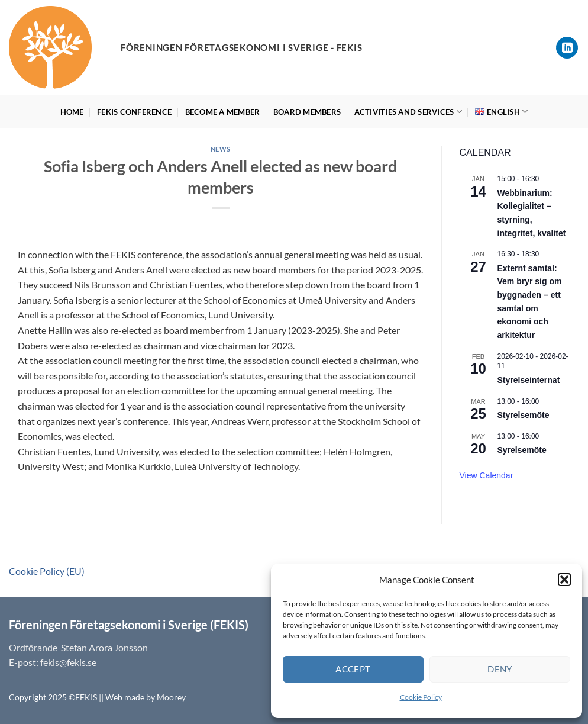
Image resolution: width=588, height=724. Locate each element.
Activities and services (408, 112)
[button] (564, 580)
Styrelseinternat (529, 380)
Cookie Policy (421, 697)
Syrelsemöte (522, 450)
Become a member (223, 112)
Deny (500, 669)
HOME (72, 112)
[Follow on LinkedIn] (567, 48)
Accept (353, 669)
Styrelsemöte (524, 415)
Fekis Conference (134, 112)
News (221, 149)
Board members (307, 112)
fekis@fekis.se (68, 662)
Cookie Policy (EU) (47, 571)
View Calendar (487, 475)
